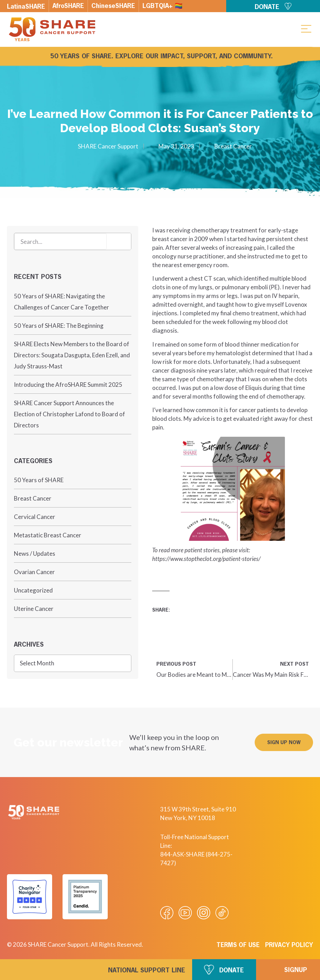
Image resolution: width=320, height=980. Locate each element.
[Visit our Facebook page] (167, 913)
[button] (306, 28)
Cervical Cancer (35, 517)
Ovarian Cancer (34, 572)
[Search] (119, 241)
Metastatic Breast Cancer (48, 535)
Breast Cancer (233, 146)
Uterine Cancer (34, 609)
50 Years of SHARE (39, 480)
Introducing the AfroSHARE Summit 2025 (68, 385)
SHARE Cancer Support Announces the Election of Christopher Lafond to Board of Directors (69, 414)
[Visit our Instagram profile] (204, 913)
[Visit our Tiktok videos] (222, 913)
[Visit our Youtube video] (185, 913)
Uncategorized (33, 590)
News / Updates (35, 553)
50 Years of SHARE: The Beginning (59, 326)
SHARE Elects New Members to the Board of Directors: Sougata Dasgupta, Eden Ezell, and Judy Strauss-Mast (72, 355)
